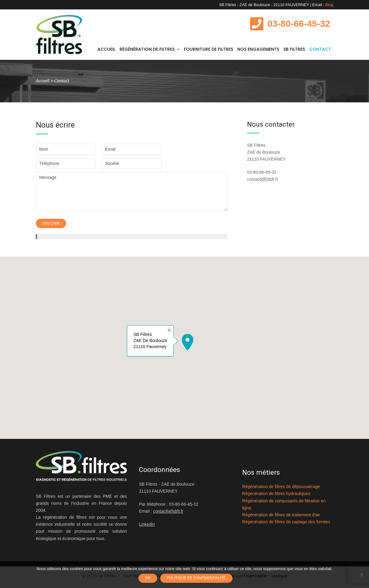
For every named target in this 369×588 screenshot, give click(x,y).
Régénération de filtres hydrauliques (276, 496)
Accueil (43, 83)
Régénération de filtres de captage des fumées (286, 524)
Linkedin (147, 527)
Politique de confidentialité (197, 579)
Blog (329, 5)
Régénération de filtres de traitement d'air (281, 517)
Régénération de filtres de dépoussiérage (281, 489)
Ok (148, 579)
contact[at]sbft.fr (168, 514)
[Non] (361, 575)
